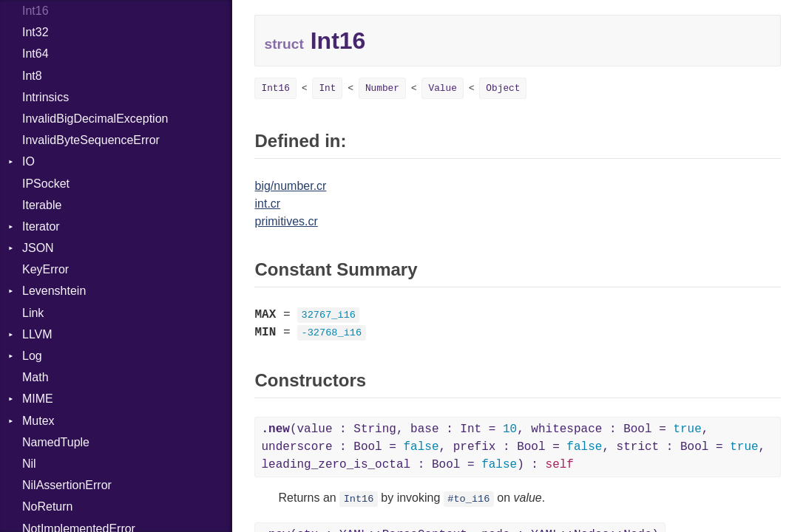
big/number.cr (290, 186)
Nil (29, 464)
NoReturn (47, 507)
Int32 (35, 32)
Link (33, 313)
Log (32, 356)
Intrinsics (45, 97)
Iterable (42, 205)
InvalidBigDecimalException (95, 119)
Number (382, 88)
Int (327, 88)
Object (503, 88)
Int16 (35, 11)
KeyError (45, 269)
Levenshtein (54, 291)
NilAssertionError (67, 485)
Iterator (41, 226)
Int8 (32, 76)
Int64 (35, 54)
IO (28, 161)
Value (442, 88)
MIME (38, 399)
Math (35, 377)
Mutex (38, 421)
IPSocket (46, 184)
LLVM (37, 334)
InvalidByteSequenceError (91, 140)
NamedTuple (56, 442)
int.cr (267, 204)
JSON (38, 248)
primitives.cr (286, 221)
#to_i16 (468, 499)
